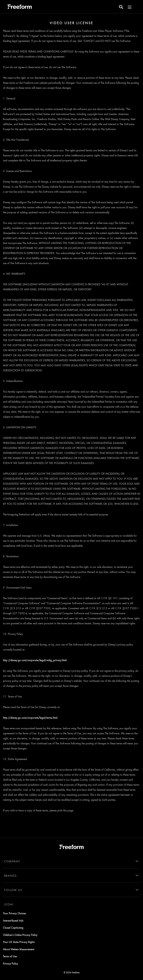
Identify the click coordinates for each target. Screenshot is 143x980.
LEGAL (9, 904)
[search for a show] (121, 7)
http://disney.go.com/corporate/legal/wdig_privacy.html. (35, 660)
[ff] (20, 7)
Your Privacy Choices (14, 913)
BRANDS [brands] (10, 876)
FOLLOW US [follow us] (13, 890)
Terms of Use (10, 956)
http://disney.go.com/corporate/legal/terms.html (30, 718)
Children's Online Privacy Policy (20, 935)
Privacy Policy (11, 963)
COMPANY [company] (12, 861)
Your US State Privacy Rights (19, 942)
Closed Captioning (13, 928)
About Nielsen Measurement (19, 949)
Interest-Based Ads (13, 920)
